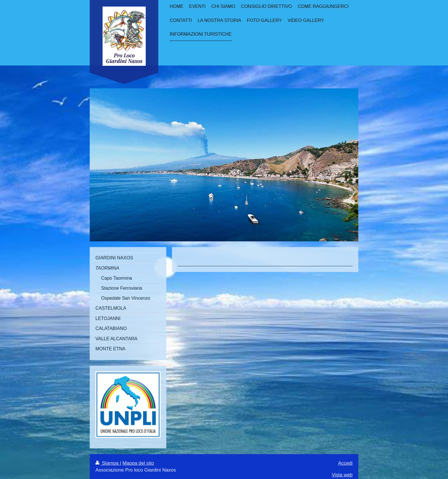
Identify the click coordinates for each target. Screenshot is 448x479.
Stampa (108, 463)
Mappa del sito (138, 463)
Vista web (342, 475)
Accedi (345, 463)
